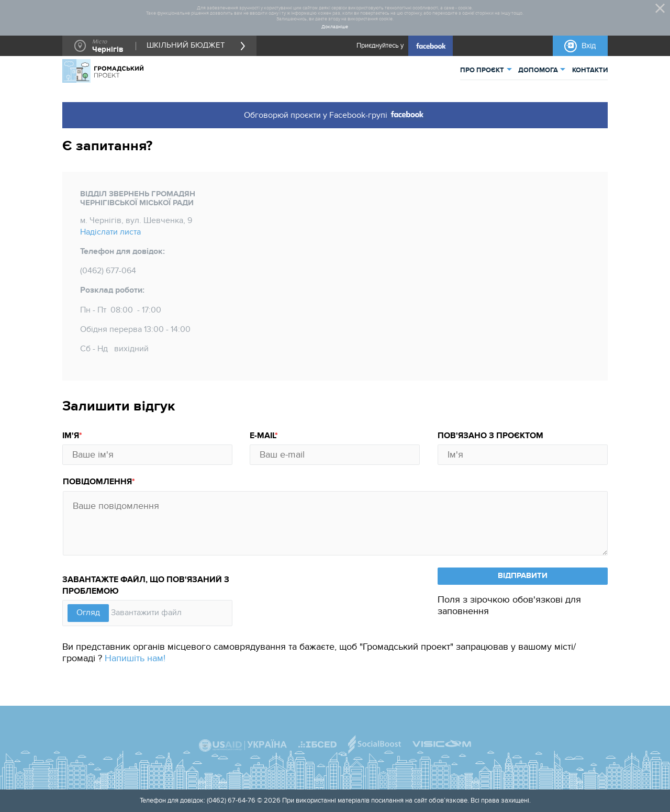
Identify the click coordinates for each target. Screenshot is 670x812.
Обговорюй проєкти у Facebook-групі (335, 114)
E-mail (262, 436)
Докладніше (335, 27)
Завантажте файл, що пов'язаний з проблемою (146, 586)
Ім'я (71, 436)
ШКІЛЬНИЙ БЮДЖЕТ (186, 46)
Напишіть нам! (135, 658)
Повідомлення (97, 482)
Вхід (589, 46)
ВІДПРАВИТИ (523, 576)
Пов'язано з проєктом (490, 436)
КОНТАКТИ (590, 70)
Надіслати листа (110, 232)
